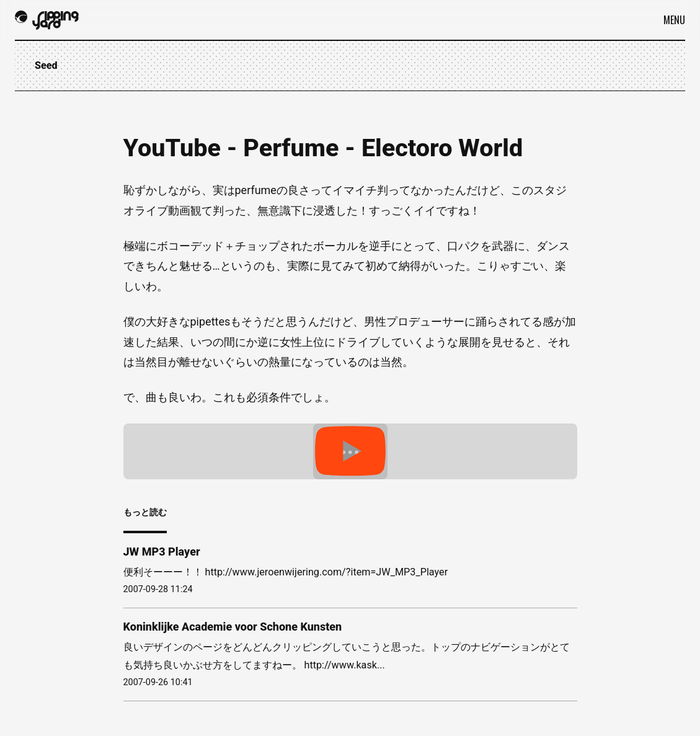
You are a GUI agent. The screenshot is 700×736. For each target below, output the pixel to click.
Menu (674, 20)
